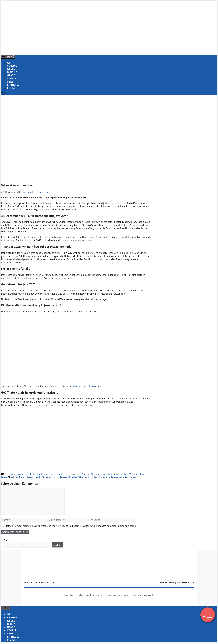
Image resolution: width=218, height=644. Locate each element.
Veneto (134, 477)
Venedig (12, 66)
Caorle (12, 79)
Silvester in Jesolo (108, 477)
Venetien (124, 477)
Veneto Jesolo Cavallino (116, 474)
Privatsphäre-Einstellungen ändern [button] (78, 595)
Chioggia (13, 85)
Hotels (28, 474)
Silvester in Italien (88, 477)
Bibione (12, 72)
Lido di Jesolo (56, 474)
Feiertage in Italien (14, 474)
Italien (37, 474)
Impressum (167, 583)
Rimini (11, 88)
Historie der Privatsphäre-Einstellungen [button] (113, 595)
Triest (11, 82)
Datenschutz (186, 583)
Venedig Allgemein (92, 474)
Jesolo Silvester (43, 477)
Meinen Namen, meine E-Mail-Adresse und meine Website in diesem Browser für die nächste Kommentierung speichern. (71, 526)
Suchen (8, 540)
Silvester (73, 477)
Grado (11, 75)
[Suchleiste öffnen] (4, 94)
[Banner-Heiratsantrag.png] (60, 49)
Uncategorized (72, 474)
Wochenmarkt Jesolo (84, 386)
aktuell (14, 477)
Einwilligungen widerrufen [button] (143, 595)
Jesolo (11, 69)
